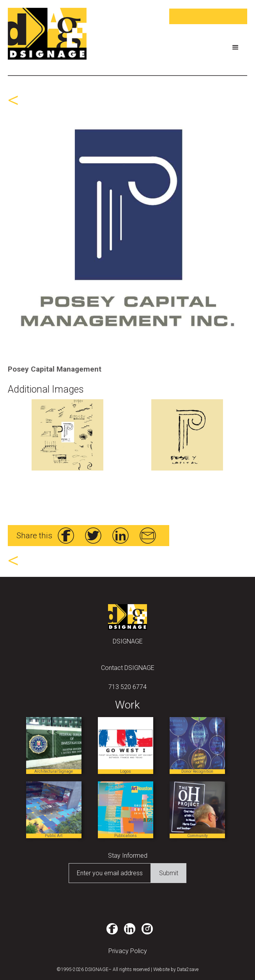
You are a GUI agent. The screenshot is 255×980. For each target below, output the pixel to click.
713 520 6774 (127, 687)
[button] (236, 48)
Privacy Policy (128, 951)
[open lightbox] (127, 228)
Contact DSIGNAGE (128, 668)
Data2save (188, 969)
